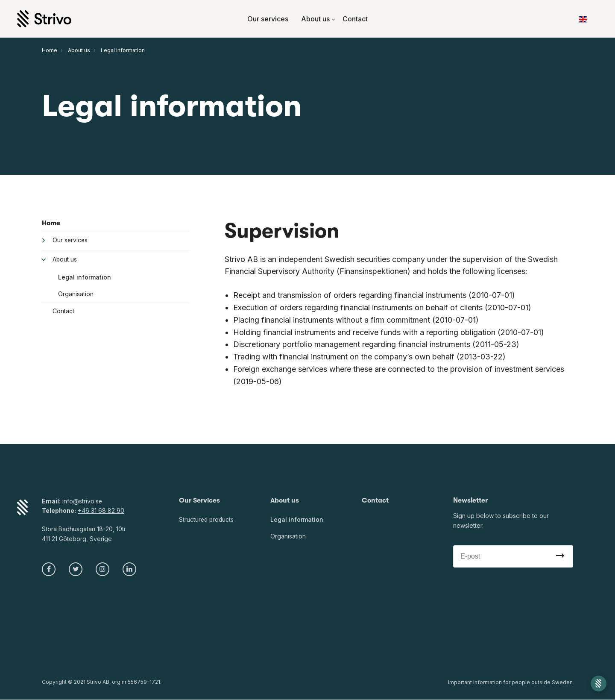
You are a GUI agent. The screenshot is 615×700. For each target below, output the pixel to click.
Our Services (200, 500)
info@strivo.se (82, 501)
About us (318, 19)
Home (51, 223)
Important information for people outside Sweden (511, 683)
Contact (355, 19)
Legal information (85, 278)
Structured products (207, 520)
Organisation (76, 294)
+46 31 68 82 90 (101, 510)
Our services (268, 19)
